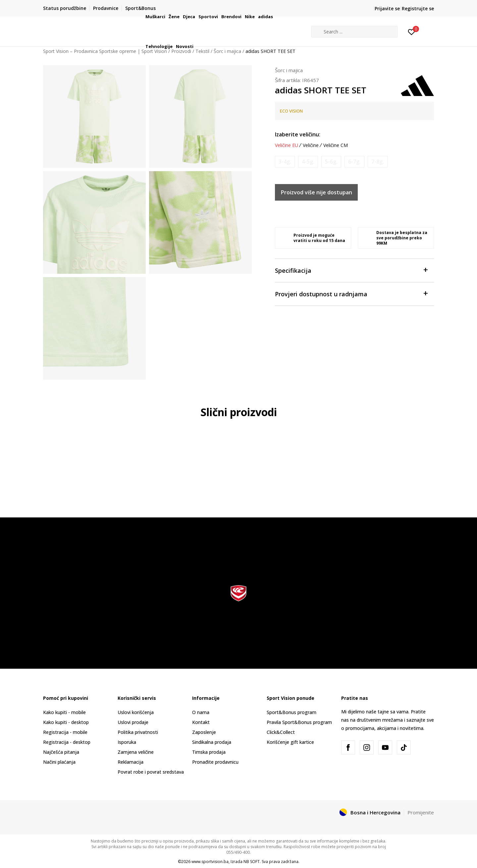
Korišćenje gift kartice (290, 742)
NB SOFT (252, 862)
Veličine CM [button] (336, 145)
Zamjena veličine (136, 752)
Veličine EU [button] (287, 145)
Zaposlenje (204, 732)
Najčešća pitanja (61, 752)
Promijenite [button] (421, 812)
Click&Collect (281, 732)
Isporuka (127, 742)
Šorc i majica (289, 70)
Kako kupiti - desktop (66, 722)
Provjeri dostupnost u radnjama (351, 293)
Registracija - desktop (67, 742)
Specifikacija (351, 270)
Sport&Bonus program (291, 712)
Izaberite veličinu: (298, 134)
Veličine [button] (311, 145)
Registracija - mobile (65, 732)
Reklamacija (131, 762)
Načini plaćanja (59, 762)
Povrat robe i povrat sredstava (151, 772)
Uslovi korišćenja (136, 712)
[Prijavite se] (412, 31)
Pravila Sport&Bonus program (299, 722)
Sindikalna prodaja (212, 742)
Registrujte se (418, 8)
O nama (201, 712)
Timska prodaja (209, 752)
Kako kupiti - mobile (64, 712)
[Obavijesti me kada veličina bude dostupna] (285, 162)
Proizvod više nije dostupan (317, 192)
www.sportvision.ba (210, 862)
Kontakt (201, 722)
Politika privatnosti (138, 732)
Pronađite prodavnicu (215, 762)
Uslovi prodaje (133, 722)
